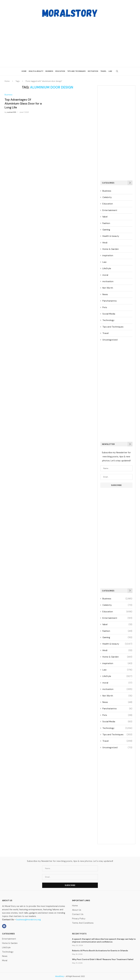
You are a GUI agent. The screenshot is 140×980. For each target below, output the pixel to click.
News (105, 294)
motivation (108, 281)
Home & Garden (111, 249)
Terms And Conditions (83, 923)
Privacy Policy (79, 919)
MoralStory (59, 976)
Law (110, 71)
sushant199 (12, 112)
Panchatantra (109, 301)
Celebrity (107, 197)
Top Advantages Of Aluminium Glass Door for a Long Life (23, 104)
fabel (105, 217)
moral (105, 275)
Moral (5, 961)
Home (24, 71)
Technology (108, 320)
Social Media (109, 314)
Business (49, 71)
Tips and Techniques (76, 71)
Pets (105, 307)
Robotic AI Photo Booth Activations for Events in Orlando (100, 951)
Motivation (93, 71)
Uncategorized (110, 340)
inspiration (108, 255)
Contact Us (78, 914)
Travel (103, 71)
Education (60, 71)
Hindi (105, 243)
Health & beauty (36, 71)
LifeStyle (107, 268)
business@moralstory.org (29, 920)
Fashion (106, 223)
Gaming (106, 230)
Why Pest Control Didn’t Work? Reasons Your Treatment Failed (103, 959)
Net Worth (108, 288)
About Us (77, 910)
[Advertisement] (70, 40)
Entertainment (110, 210)
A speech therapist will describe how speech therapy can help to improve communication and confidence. (104, 940)
